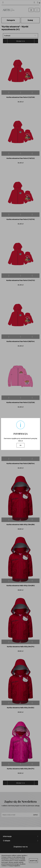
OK (20, 445)
